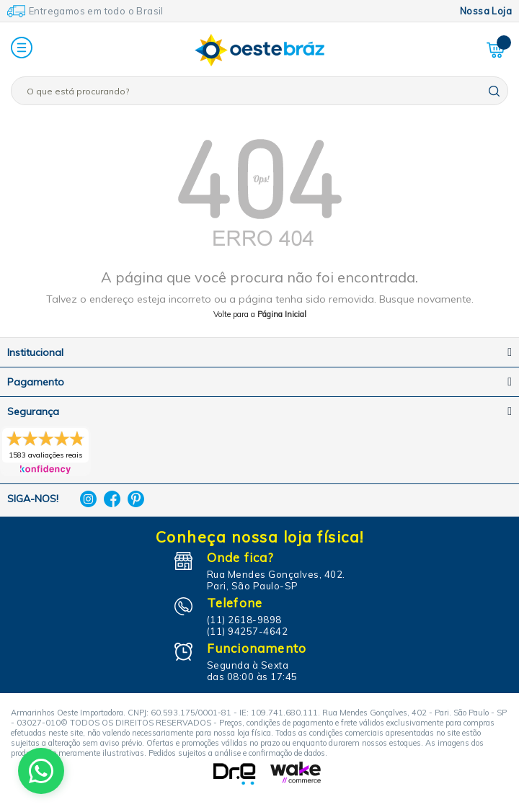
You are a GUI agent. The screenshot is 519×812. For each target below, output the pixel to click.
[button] (22, 49)
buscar (494, 91)
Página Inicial (282, 314)
